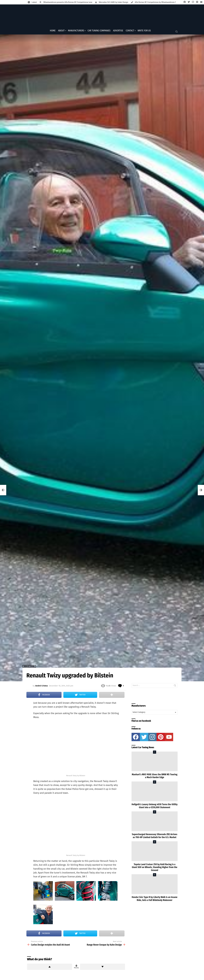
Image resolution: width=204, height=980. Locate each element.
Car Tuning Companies (99, 31)
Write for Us (144, 31)
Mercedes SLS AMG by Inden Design (113, 2)
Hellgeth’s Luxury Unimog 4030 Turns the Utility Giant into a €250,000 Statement (155, 807)
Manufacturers (76, 31)
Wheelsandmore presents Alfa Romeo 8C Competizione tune (67, 2)
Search (175, 687)
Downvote (103, 968)
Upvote (50, 968)
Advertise (118, 31)
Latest (34, 2)
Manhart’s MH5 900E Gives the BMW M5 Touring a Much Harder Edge (155, 777)
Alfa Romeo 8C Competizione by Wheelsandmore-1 (155, 2)
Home (53, 31)
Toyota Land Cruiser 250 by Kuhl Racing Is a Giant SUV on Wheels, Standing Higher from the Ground (155, 868)
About (61, 31)
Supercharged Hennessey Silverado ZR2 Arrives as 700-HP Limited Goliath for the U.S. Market (154, 837)
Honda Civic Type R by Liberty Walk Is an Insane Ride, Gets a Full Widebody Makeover (155, 900)
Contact (130, 31)
